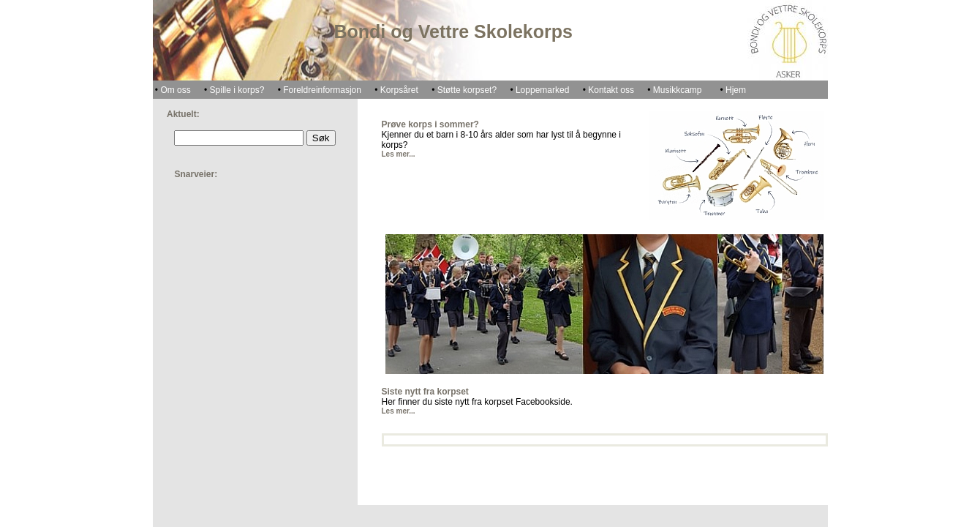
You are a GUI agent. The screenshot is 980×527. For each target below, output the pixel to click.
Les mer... (399, 154)
